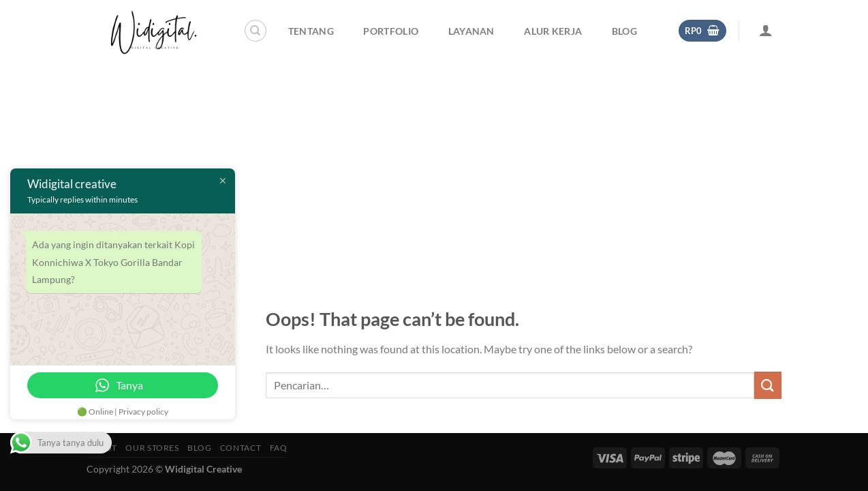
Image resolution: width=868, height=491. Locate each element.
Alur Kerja (553, 31)
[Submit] (768, 385)
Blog (624, 31)
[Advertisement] (434, 164)
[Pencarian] (255, 31)
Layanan (471, 31)
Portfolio (391, 31)
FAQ (279, 448)
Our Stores (152, 448)
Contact (241, 448)
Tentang (311, 31)
